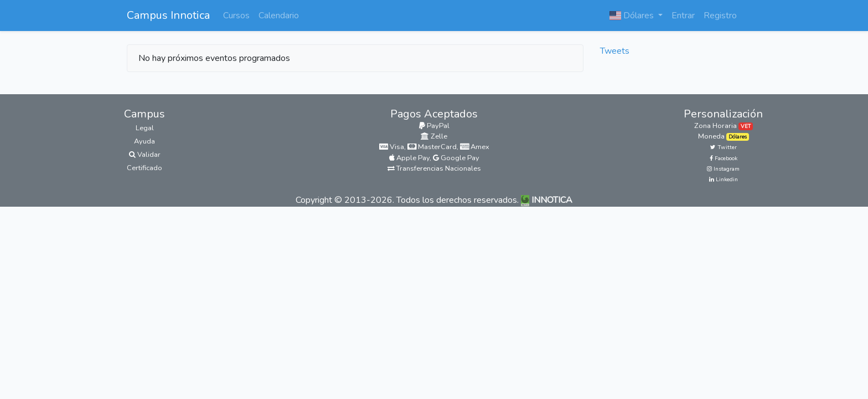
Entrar (683, 16)
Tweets (615, 51)
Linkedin (724, 180)
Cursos (236, 16)
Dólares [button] (633, 16)
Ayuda (144, 141)
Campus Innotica (168, 15)
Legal (145, 128)
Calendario (279, 16)
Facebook (724, 158)
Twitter (724, 147)
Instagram (723, 169)
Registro (720, 16)
